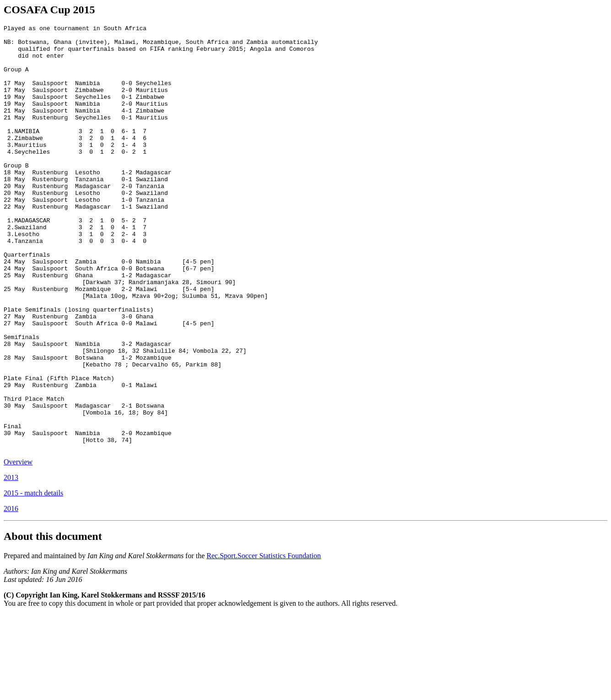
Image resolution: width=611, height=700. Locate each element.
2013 (11, 563)
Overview (18, 547)
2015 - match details (33, 578)
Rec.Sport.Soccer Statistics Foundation (264, 641)
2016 (11, 594)
